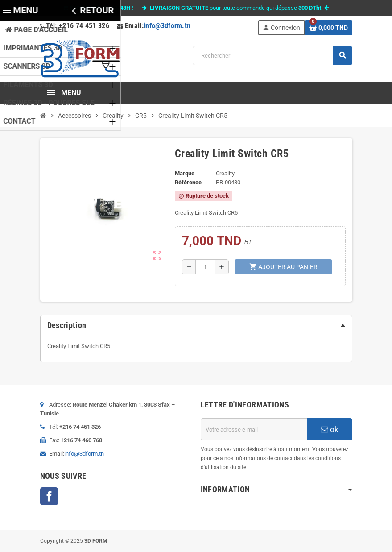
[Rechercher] (272, 56)
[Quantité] (205, 267)
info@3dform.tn (167, 26)
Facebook (49, 496)
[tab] (196, 325)
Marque (185, 173)
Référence (188, 182)
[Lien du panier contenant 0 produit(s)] (329, 28)
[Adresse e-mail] (254, 429)
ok (330, 429)
